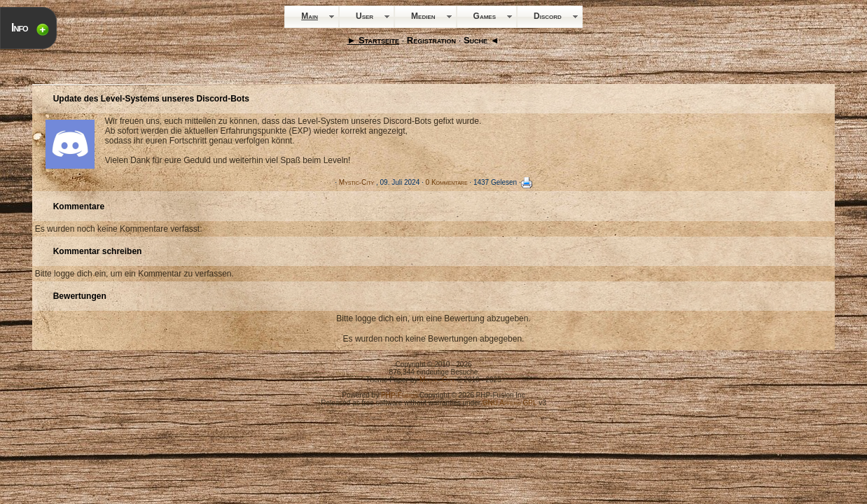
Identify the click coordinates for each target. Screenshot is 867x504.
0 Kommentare (447, 182)
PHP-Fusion (399, 395)
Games (485, 16)
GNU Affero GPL (510, 403)
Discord (548, 16)
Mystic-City (356, 182)
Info (20, 28)
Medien (423, 16)
